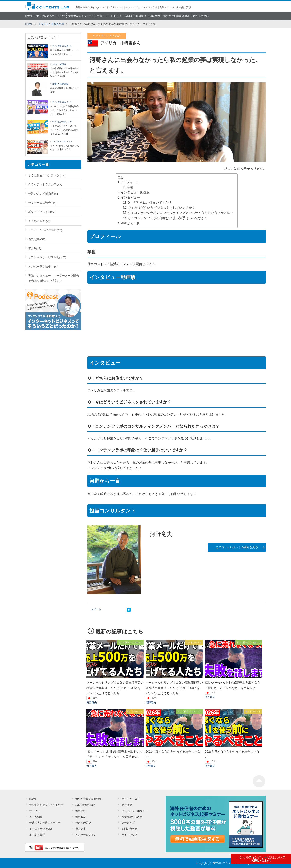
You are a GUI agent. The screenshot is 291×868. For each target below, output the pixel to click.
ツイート (96, 609)
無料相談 (141, 16)
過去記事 (34, 239)
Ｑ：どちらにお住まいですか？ (150, 202)
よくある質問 (37, 221)
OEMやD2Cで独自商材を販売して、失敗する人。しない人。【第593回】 (64, 110)
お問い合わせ (261, 859)
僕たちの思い (201, 16)
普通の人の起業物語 (60, 84)
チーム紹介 (126, 16)
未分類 (32, 248)
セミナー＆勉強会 (59, 64)
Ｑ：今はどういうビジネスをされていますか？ (162, 208)
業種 (130, 187)
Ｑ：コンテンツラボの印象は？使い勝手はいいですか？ (168, 218)
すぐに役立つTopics (41, 829)
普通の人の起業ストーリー (45, 823)
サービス (111, 16)
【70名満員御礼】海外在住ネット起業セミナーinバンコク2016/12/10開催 (65, 72)
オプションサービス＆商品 (45, 257)
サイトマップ (129, 835)
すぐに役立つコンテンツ (50, 16)
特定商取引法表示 (132, 817)
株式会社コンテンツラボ (227, 863)
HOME (29, 16)
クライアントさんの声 (51, 24)
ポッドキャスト (38, 212)
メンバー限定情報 (40, 266)
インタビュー (130, 197)
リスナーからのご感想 (42, 230)
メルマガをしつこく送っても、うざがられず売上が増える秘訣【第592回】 (64, 130)
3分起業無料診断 (85, 805)
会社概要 (127, 805)
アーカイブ (128, 823)
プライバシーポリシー (135, 811)
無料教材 (155, 16)
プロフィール (130, 182)
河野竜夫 (92, 702)
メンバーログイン (86, 835)
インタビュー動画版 (135, 192)
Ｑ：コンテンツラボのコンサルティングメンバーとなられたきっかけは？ (181, 213)
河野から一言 (130, 223)
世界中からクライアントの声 (85, 16)
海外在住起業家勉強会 (176, 16)
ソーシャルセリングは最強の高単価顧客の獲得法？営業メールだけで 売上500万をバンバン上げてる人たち (115, 688)
